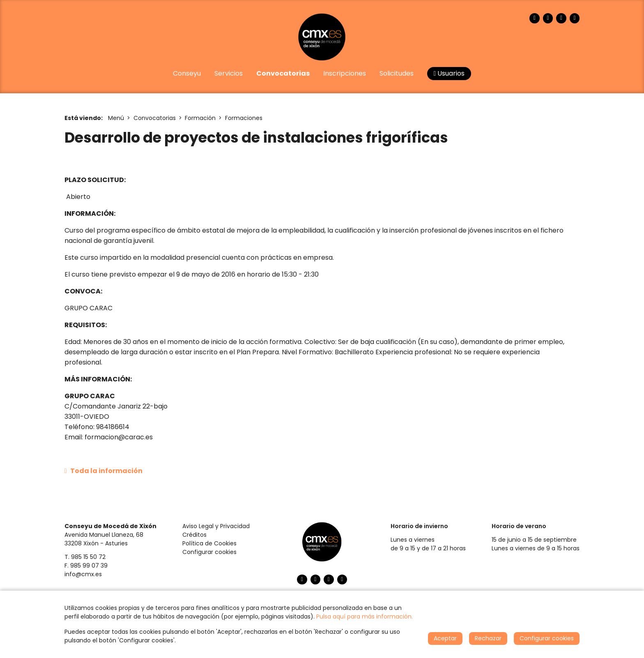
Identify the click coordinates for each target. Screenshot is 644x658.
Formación (200, 118)
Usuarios (449, 73)
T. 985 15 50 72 (85, 557)
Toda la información (103, 471)
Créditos (194, 535)
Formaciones (244, 118)
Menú (116, 118)
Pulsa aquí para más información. (365, 616)
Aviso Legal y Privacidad (216, 526)
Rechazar (488, 638)
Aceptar (445, 638)
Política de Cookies (209, 543)
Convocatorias (155, 118)
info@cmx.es (83, 574)
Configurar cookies (209, 552)
